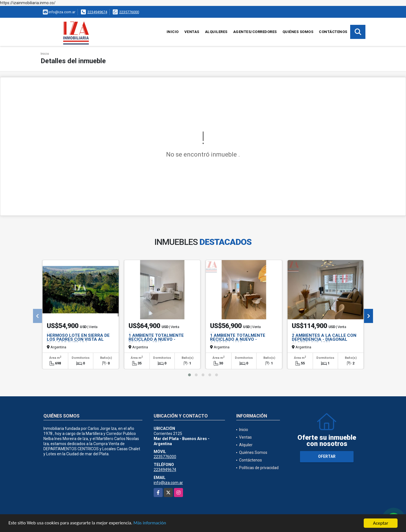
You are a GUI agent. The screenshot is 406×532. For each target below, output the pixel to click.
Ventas (192, 32)
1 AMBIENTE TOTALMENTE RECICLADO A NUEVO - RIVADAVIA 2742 (156, 339)
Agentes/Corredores (255, 32)
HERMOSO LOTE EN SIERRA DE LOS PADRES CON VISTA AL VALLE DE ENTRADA (78, 339)
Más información (150, 524)
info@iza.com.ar (168, 483)
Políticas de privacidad (259, 468)
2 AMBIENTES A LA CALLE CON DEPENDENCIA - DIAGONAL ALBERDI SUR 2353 (324, 339)
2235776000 (129, 12)
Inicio (173, 32)
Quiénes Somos (298, 32)
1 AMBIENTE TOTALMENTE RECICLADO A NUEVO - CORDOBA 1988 (238, 339)
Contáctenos (333, 32)
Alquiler (246, 445)
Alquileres (216, 32)
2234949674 (97, 12)
